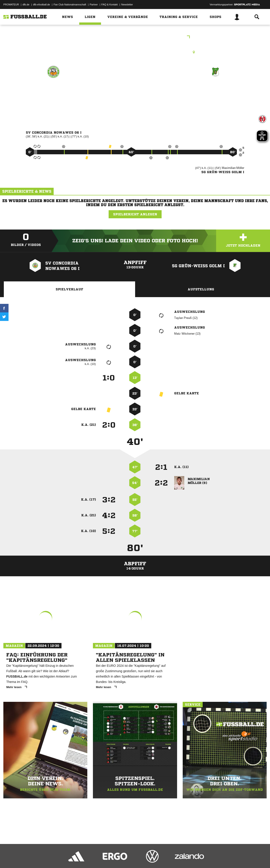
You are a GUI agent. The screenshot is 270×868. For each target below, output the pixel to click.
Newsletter (127, 4)
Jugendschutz (84, 857)
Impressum (9, 857)
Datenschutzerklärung (32, 857)
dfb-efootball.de (42, 4)
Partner (94, 4)
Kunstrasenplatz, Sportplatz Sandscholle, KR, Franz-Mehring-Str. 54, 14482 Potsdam (135, 52)
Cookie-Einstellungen (135, 857)
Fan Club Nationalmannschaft (70, 4)
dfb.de (26, 4)
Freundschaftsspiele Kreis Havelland (135, 37)
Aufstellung (201, 289)
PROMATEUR (11, 4)
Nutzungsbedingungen (60, 857)
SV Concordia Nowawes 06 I (53, 94)
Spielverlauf (69, 289)
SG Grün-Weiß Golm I (215, 91)
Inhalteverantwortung (107, 857)
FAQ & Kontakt (110, 4)
